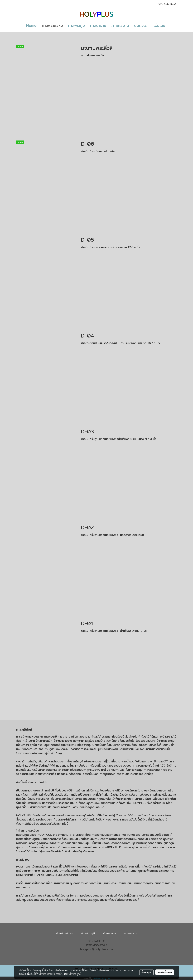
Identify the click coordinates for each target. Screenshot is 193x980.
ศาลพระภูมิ (76, 25)
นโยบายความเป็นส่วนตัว (50, 974)
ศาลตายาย (98, 25)
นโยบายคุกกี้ (75, 974)
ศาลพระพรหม (52, 25)
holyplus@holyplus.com (96, 949)
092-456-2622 (97, 945)
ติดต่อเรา (141, 25)
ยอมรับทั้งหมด (165, 972)
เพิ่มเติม (159, 25)
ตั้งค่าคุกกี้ (146, 972)
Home (31, 25)
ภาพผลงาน (120, 25)
